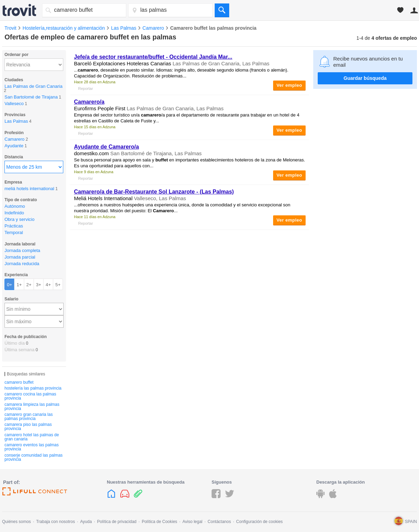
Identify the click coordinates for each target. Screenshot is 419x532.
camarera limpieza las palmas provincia (32, 407)
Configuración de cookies (259, 522)
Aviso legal (193, 522)
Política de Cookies (160, 522)
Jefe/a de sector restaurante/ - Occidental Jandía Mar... (153, 57)
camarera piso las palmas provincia (28, 427)
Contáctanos (219, 522)
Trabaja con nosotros (55, 522)
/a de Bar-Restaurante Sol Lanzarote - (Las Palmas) (154, 192)
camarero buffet (19, 382)
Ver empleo (289, 85)
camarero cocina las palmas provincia (30, 396)
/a (89, 102)
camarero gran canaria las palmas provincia (29, 417)
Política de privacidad (117, 522)
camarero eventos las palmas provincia (32, 447)
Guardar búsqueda (365, 78)
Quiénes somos (16, 522)
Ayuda (86, 522)
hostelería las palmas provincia (33, 388)
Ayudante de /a (106, 147)
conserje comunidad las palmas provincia (34, 457)
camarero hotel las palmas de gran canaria (32, 437)
